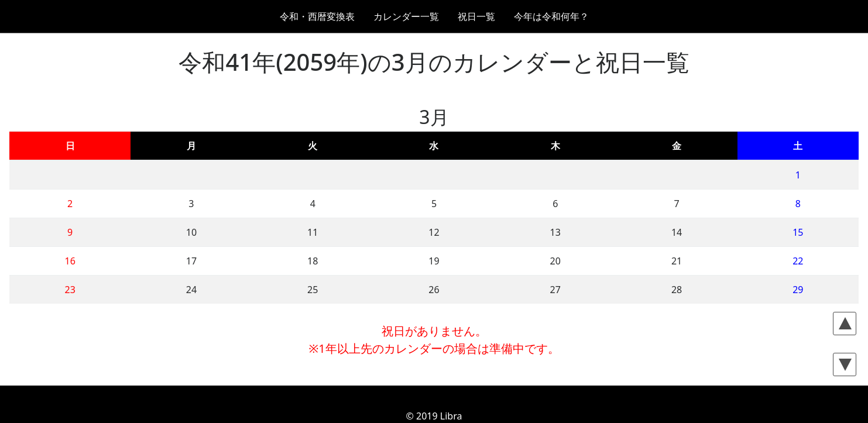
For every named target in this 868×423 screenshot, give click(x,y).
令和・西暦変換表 (317, 16)
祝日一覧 (476, 16)
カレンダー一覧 (406, 16)
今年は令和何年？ (551, 16)
